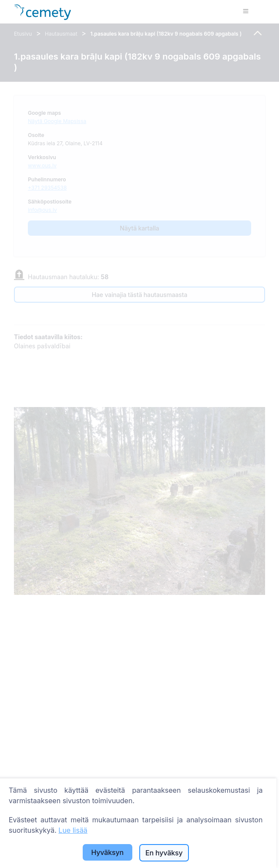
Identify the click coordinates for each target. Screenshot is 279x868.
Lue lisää (73, 830)
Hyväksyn (107, 852)
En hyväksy (164, 853)
